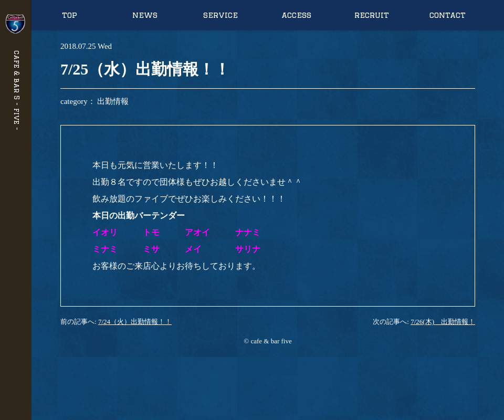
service (220, 15)
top (70, 15)
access (296, 15)
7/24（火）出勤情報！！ (135, 322)
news (145, 15)
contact (448, 15)
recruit (372, 15)
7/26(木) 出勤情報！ (443, 322)
